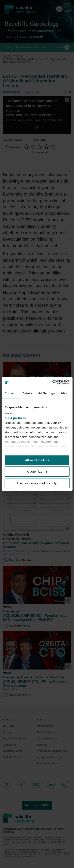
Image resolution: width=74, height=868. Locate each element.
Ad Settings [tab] (47, 393)
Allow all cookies (37, 460)
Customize (37, 471)
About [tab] (65, 393)
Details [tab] (27, 393)
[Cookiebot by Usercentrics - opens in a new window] (53, 382)
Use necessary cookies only (37, 483)
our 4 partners (15, 418)
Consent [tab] (11, 393)
